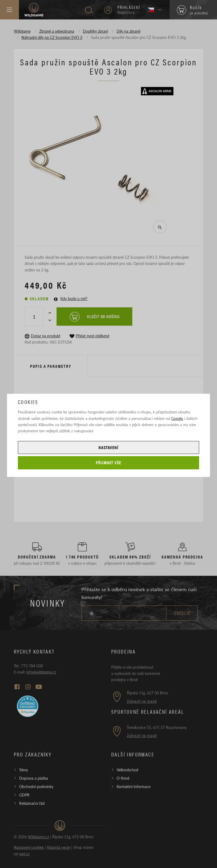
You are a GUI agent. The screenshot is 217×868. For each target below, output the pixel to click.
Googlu (177, 418)
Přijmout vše (109, 462)
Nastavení (109, 447)
